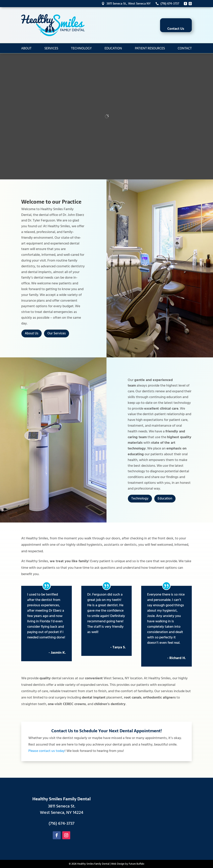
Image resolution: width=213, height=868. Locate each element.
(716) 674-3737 (167, 4)
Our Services (57, 333)
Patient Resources (150, 48)
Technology (81, 48)
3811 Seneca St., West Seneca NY (126, 4)
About (26, 48)
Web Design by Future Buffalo (128, 864)
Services (51, 48)
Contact (185, 48)
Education (113, 48)
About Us (32, 333)
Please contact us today (47, 751)
